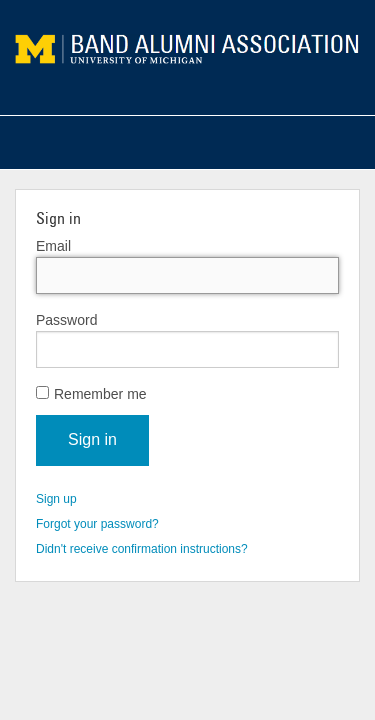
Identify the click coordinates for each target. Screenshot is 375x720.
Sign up (56, 499)
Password (66, 320)
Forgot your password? (97, 524)
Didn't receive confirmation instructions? (142, 549)
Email (53, 246)
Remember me (91, 394)
